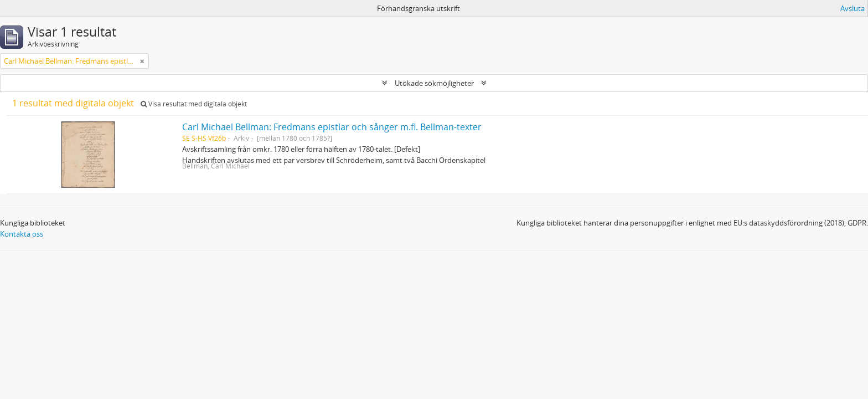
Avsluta (852, 8)
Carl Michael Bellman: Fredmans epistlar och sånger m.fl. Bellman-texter (332, 127)
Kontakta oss (22, 234)
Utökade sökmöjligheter (434, 83)
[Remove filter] (142, 61)
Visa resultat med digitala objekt (194, 104)
